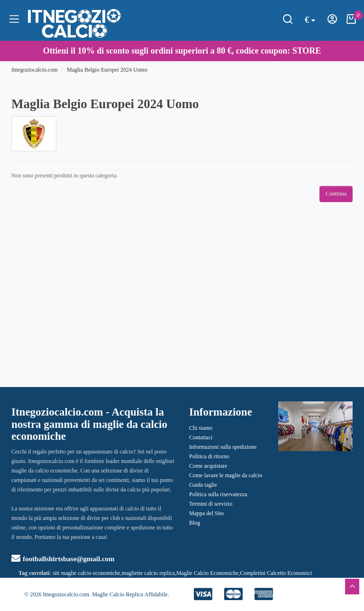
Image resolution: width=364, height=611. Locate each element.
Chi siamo (201, 428)
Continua (336, 194)
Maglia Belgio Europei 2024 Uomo (107, 70)
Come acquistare (208, 466)
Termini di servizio (211, 504)
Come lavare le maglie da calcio (226, 475)
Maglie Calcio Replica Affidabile (130, 594)
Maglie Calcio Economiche (207, 573)
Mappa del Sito (206, 513)
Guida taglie (203, 485)
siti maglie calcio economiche (86, 573)
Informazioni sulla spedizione (223, 447)
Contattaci (201, 437)
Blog (195, 523)
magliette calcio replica (148, 573)
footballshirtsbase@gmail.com (63, 559)
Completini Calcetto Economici (276, 573)
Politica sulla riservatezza (218, 494)
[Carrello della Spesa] (351, 22)
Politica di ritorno (209, 456)
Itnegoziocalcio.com (35, 70)
